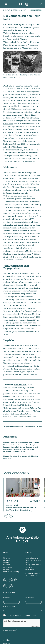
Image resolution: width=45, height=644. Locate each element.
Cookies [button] (6, 640)
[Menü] (6, 4)
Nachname (30, 598)
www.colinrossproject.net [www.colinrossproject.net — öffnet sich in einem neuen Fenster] (30, 427)
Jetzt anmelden (10, 631)
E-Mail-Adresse (10, 607)
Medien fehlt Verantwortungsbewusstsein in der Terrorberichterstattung (21, 508)
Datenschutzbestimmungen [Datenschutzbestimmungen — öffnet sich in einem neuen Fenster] (16, 615)
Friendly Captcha (35, 627)
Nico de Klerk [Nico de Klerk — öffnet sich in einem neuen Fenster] (20, 385)
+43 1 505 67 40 (32, 576)
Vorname (7, 598)
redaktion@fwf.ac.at (33, 573)
